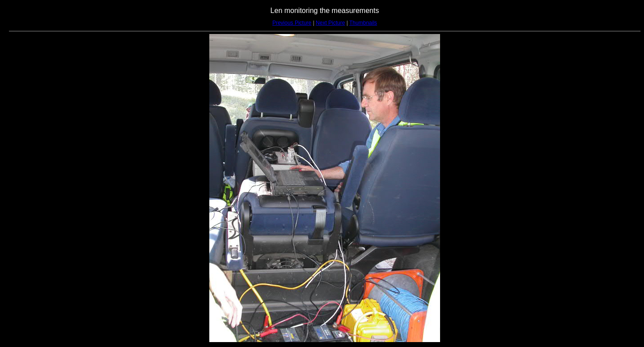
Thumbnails (363, 23)
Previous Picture (292, 23)
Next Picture (330, 23)
